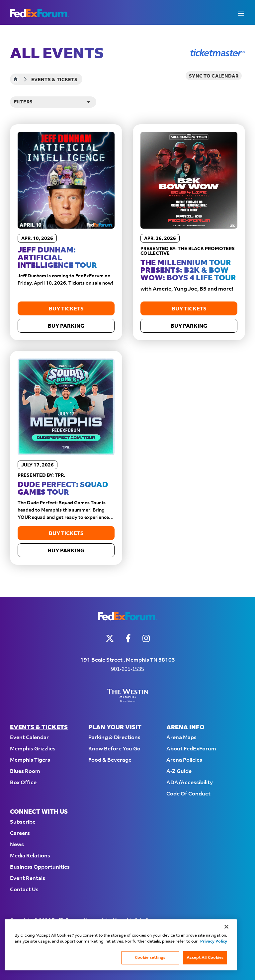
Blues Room (25, 771)
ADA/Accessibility (190, 783)
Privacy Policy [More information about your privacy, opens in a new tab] (214, 941)
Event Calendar (29, 738)
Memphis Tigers (30, 760)
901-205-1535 (127, 669)
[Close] (226, 927)
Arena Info (185, 728)
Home (16, 79)
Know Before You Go (114, 749)
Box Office (23, 783)
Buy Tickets (66, 309)
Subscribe (23, 822)
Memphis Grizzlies (33, 749)
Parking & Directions (114, 738)
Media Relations (30, 856)
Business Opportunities (40, 867)
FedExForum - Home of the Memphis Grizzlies (40, 13)
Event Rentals (28, 878)
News (17, 845)
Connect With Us (39, 812)
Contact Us (24, 890)
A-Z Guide (179, 771)
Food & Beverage (110, 760)
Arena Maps (181, 738)
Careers (20, 833)
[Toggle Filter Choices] (53, 102)
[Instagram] (146, 638)
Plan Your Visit (115, 728)
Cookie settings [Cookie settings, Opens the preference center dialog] (150, 958)
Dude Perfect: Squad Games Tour (63, 489)
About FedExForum (191, 749)
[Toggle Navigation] (241, 13)
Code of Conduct (188, 794)
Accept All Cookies (205, 958)
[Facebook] (128, 638)
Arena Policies (184, 760)
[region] (121, 945)
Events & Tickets (39, 728)
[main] (127, 311)
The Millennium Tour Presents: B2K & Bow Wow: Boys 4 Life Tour (188, 271)
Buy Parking (66, 326)
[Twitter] (110, 638)
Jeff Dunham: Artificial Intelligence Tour (57, 258)
